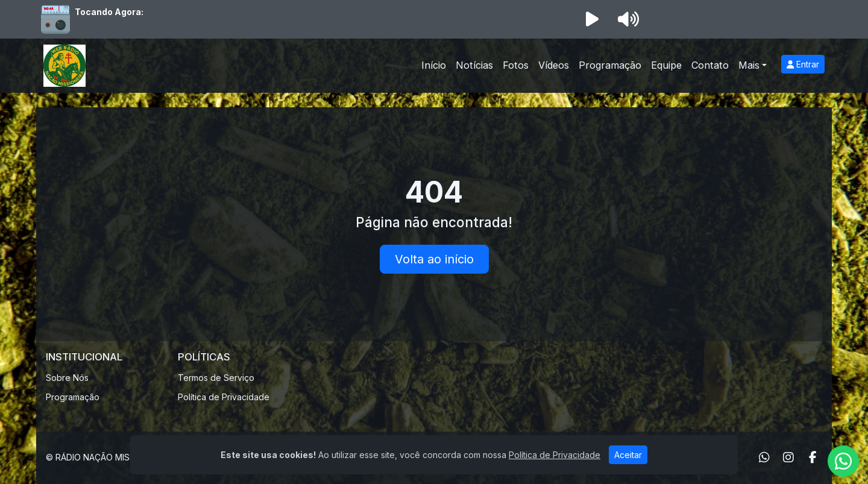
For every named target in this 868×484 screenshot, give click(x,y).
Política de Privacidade (224, 397)
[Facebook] (813, 457)
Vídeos (554, 65)
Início (434, 65)
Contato (710, 65)
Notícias (474, 65)
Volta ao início (434, 259)
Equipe (666, 65)
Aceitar (628, 455)
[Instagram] (788, 457)
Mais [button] (749, 65)
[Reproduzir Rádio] (592, 19)
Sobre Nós (67, 378)
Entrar (803, 64)
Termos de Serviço (216, 378)
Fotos (516, 65)
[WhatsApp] (764, 457)
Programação (610, 65)
